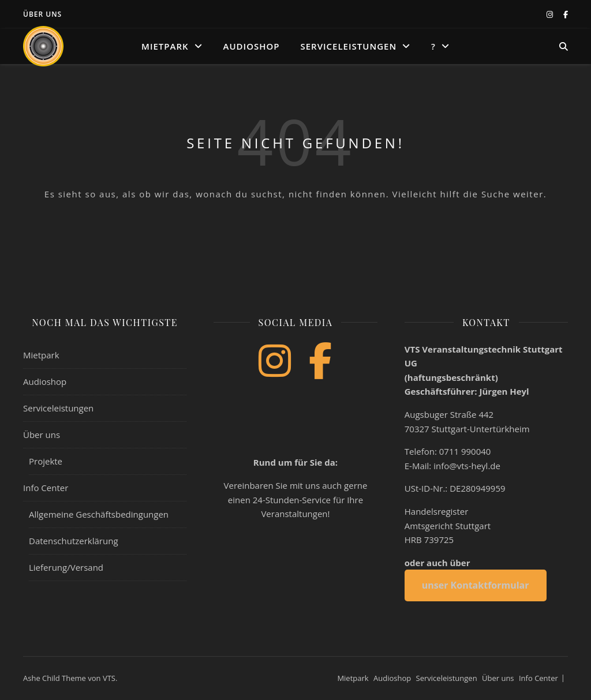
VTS (109, 678)
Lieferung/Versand (66, 567)
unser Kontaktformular (476, 585)
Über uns (42, 14)
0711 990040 (465, 451)
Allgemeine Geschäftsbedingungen (99, 514)
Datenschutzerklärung (74, 541)
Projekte (46, 461)
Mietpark (165, 46)
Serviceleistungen (348, 46)
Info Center (46, 488)
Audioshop (252, 46)
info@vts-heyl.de (467, 466)
